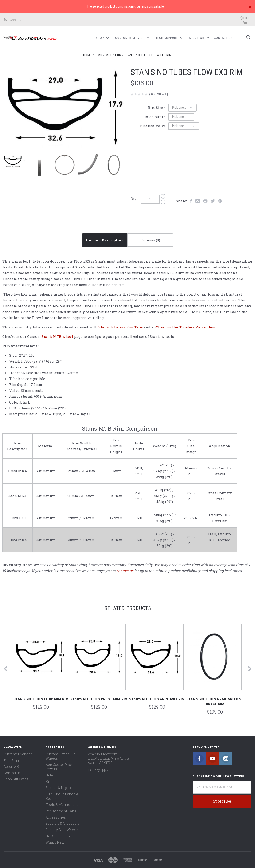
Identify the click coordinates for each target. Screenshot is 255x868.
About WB (199, 38)
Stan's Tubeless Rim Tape (121, 327)
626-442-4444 (98, 770)
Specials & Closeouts (62, 823)
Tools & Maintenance (63, 805)
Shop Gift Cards (16, 779)
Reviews (150, 240)
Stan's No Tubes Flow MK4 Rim (41, 699)
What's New (55, 842)
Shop (102, 38)
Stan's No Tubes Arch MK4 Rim (157, 699)
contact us (125, 571)
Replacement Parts (61, 811)
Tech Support (169, 38)
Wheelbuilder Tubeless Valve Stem (185, 327)
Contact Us (223, 38)
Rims (50, 782)
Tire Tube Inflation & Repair (62, 796)
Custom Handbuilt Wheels (60, 756)
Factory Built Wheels (62, 830)
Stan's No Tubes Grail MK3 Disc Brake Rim (215, 702)
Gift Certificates (58, 836)
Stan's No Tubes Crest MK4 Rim (99, 699)
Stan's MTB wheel (57, 336)
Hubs (50, 775)
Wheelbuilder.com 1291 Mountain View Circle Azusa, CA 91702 (109, 758)
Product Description (105, 240)
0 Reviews (159, 94)
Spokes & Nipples (60, 788)
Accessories (56, 817)
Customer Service (132, 38)
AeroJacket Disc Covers (59, 767)
